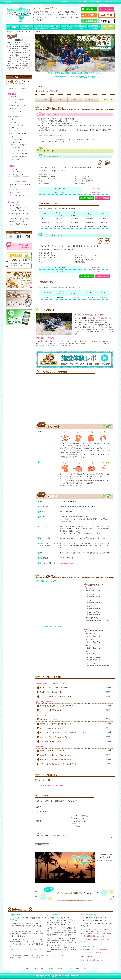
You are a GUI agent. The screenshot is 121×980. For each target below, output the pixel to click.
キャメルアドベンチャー (18, 111)
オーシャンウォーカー (17, 172)
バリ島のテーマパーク (17, 211)
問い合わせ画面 (102, 951)
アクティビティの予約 (26, 32)
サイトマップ (97, 2)
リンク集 (51, 970)
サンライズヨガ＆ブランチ (19, 154)
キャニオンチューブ (17, 142)
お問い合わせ (67, 2)
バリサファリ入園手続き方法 (19, 219)
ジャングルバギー (16, 148)
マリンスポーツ (15, 169)
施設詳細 (59, 99)
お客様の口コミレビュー (18, 89)
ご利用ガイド (112, 2)
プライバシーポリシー (38, 970)
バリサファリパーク (17, 97)
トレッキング (14, 136)
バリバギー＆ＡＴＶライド (19, 145)
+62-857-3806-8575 (95, 954)
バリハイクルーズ (16, 192)
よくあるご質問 (82, 2)
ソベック (14, 122)
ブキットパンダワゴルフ (18, 151)
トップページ (95, 970)
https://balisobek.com (67, 563)
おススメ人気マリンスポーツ (19, 208)
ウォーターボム (15, 159)
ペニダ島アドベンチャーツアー (20, 195)
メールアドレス (42, 811)
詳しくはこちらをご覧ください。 (57, 957)
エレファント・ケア (17, 103)
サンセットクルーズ (17, 175)
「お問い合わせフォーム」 (19, 945)
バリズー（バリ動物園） (18, 100)
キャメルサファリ (16, 108)
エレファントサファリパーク (20, 105)
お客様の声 (60, 970)
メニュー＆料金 (43, 99)
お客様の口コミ (107, 99)
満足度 (39, 821)
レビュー (54, 2)
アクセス (75, 99)
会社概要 (26, 970)
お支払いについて (101, 533)
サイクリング (14, 128)
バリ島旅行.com (11, 2)
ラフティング (40, 32)
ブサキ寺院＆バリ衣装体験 (19, 156)
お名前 (39, 807)
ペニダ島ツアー (15, 190)
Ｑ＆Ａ (91, 99)
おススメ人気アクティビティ (19, 205)
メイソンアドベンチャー (19, 125)
